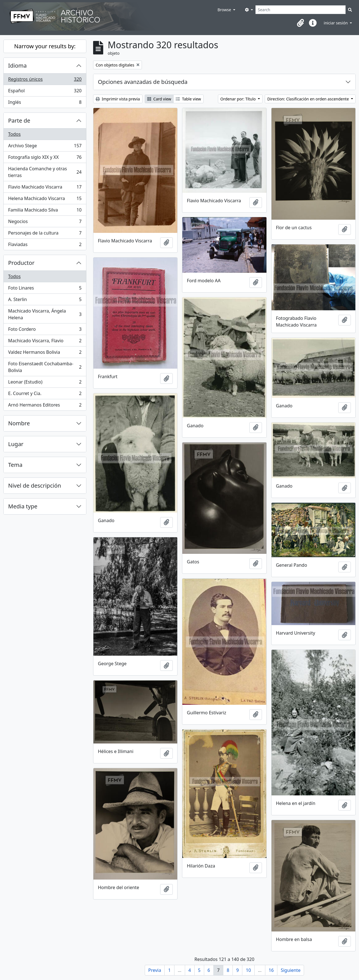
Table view (188, 99)
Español (45, 92)
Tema (15, 465)
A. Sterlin (45, 301)
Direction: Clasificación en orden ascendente (309, 99)
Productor (21, 263)
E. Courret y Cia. (45, 395)
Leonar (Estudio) (45, 383)
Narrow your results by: (45, 46)
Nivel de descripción (35, 486)
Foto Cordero (45, 330)
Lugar (16, 444)
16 (271, 970)
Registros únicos (45, 80)
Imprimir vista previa (118, 99)
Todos (14, 134)
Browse (225, 10)
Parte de (19, 121)
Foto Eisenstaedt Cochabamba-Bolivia (45, 367)
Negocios (45, 223)
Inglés (45, 103)
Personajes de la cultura (45, 234)
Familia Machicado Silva (45, 211)
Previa (155, 970)
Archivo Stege (45, 147)
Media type (23, 506)
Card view (159, 99)
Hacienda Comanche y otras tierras (45, 172)
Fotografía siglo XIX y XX (45, 158)
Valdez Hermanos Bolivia (45, 353)
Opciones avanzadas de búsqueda (143, 82)
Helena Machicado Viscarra (45, 200)
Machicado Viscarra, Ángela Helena (45, 314)
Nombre (19, 423)
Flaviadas (45, 245)
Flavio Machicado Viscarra (45, 188)
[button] (300, 23)
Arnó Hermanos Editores (45, 406)
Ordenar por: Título (239, 99)
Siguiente (291, 970)
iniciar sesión (336, 23)
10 (248, 970)
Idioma (17, 66)
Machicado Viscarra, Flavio (45, 342)
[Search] (301, 10)
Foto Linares (45, 289)
